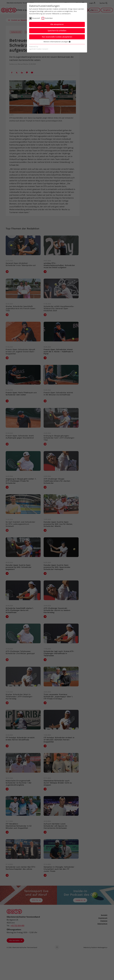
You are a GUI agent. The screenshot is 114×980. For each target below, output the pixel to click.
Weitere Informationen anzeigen (57, 42)
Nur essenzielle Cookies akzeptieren (57, 37)
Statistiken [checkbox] (49, 18)
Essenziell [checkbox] (36, 18)
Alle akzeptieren (57, 24)
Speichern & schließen (57, 31)
